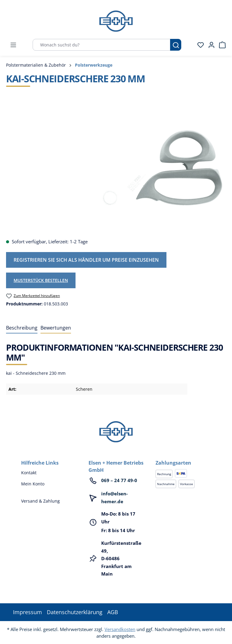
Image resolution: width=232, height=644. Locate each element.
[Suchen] (176, 45)
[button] (183, 457)
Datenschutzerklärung (75, 612)
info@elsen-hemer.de (114, 497)
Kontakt (29, 473)
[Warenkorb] (221, 45)
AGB (113, 612)
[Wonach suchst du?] (101, 45)
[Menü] (13, 45)
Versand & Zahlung (40, 501)
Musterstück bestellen (41, 280)
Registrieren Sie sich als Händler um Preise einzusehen (86, 260)
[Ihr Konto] (210, 45)
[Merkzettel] (199, 45)
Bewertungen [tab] (56, 328)
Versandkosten (120, 629)
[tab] (22, 328)
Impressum (27, 612)
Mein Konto (33, 484)
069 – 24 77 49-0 (119, 480)
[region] (116, 169)
